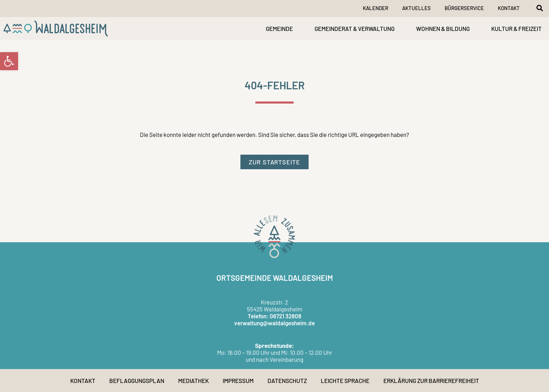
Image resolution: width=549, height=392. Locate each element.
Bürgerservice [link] (464, 8)
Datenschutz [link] (287, 381)
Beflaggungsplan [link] (137, 381)
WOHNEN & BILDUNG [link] (443, 28)
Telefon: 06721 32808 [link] (274, 316)
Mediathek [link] (193, 381)
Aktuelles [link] (416, 8)
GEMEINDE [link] (279, 28)
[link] (9, 61)
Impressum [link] (238, 381)
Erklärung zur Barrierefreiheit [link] (431, 381)
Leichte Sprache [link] (345, 381)
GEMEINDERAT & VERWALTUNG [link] (355, 28)
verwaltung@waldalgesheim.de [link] (274, 323)
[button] (540, 8)
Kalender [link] (376, 8)
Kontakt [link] (509, 8)
